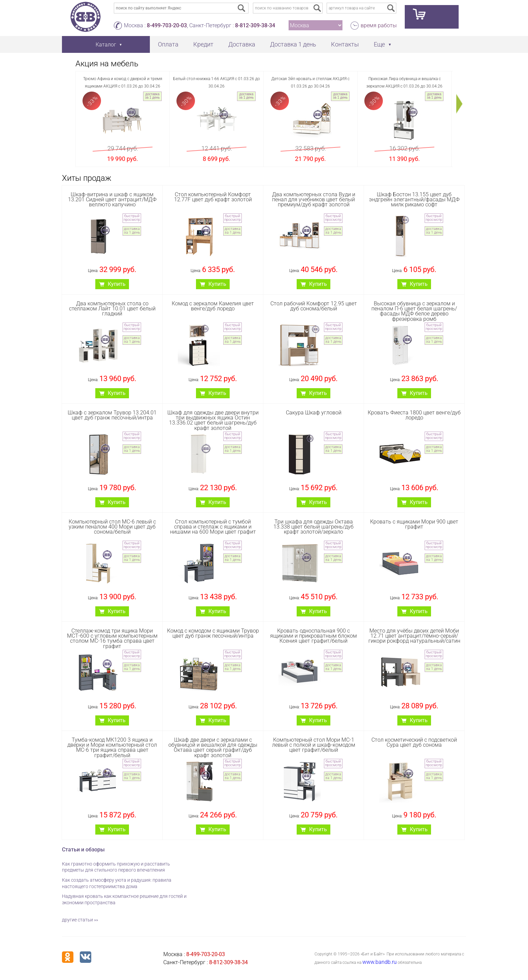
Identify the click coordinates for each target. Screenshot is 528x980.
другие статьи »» (80, 920)
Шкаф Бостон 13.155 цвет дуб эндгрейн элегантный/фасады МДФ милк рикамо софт (414, 199)
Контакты (345, 44)
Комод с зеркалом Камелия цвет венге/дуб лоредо (213, 306)
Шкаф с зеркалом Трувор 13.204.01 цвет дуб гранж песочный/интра (112, 415)
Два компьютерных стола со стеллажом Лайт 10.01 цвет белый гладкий (112, 309)
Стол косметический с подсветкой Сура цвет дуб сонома (414, 742)
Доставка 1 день (293, 44)
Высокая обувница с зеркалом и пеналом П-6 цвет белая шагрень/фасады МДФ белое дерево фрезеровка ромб (414, 311)
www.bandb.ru (379, 962)
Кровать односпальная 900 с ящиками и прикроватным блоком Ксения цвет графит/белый (313, 636)
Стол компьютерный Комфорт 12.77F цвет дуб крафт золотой (213, 197)
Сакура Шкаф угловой (314, 413)
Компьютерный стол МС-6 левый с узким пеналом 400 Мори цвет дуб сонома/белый (112, 527)
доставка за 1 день (152, 96)
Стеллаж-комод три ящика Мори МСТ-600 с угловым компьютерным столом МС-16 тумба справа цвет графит (112, 638)
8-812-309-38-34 (255, 25)
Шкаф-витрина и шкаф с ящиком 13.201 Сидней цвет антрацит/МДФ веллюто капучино (112, 199)
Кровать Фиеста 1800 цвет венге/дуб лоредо (414, 415)
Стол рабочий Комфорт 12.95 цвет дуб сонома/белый (314, 306)
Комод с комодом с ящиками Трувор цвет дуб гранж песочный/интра (213, 633)
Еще (379, 44)
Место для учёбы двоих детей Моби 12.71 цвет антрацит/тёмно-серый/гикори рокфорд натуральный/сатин (414, 636)
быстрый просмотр (132, 218)
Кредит (203, 44)
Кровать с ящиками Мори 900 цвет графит (414, 524)
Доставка (242, 44)
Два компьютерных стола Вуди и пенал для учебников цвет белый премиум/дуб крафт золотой (314, 199)
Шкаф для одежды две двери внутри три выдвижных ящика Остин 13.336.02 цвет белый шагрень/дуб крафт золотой (213, 420)
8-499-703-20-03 (167, 25)
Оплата (168, 44)
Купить (117, 284)
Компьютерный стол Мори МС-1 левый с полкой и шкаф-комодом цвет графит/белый (314, 745)
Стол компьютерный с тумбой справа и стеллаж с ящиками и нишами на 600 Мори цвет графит (213, 527)
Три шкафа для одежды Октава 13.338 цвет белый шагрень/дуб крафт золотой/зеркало (313, 527)
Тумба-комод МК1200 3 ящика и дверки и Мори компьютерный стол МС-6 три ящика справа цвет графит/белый (112, 748)
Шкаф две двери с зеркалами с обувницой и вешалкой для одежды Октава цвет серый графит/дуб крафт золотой (213, 748)
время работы (379, 25)
